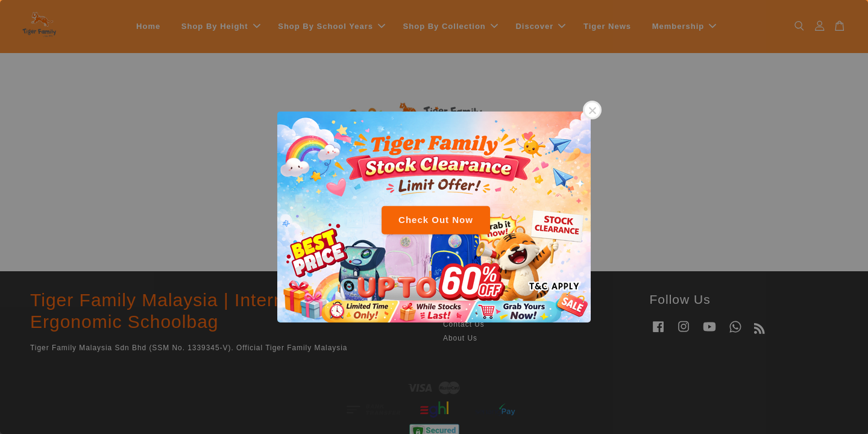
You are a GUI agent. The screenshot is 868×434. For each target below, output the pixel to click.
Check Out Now (436, 220)
